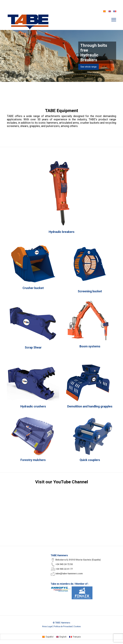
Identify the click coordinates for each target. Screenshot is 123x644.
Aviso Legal (47, 626)
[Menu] (112, 20)
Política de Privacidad (63, 626)
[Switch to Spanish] (104, 11)
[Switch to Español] (48, 637)
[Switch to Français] (75, 637)
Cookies (77, 626)
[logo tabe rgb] (28, 22)
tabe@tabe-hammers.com (69, 574)
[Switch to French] (115, 11)
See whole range (89, 67)
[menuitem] (112, 20)
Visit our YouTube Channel (62, 482)
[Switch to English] (61, 637)
